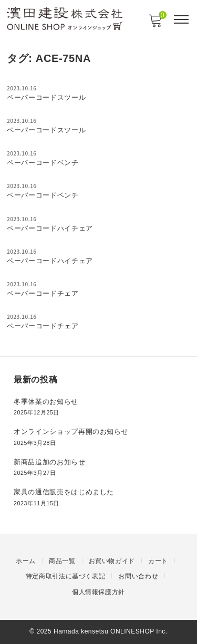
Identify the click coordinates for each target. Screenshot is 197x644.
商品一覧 (62, 561)
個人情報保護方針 (98, 592)
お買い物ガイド (112, 561)
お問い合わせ (138, 576)
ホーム (26, 561)
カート (158, 561)
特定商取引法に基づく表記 (66, 576)
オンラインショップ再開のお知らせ (71, 432)
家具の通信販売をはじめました (64, 492)
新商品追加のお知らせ (50, 462)
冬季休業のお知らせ (46, 402)
